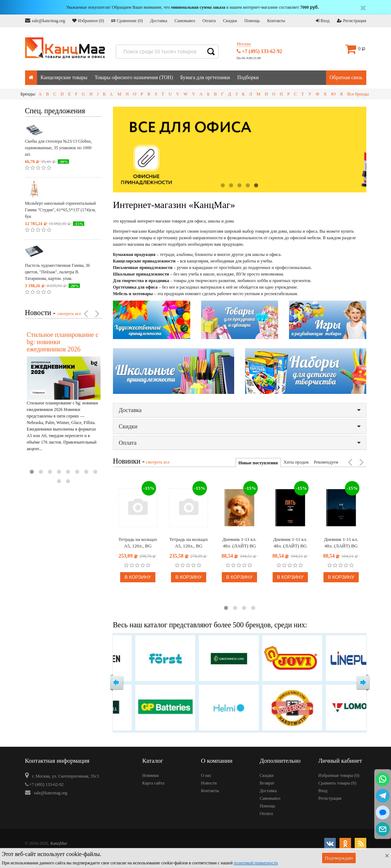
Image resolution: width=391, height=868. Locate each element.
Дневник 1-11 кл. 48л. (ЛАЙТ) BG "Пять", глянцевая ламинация (290, 543)
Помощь (252, 21)
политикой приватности (256, 863)
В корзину (138, 577)
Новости (209, 783)
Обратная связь (346, 78)
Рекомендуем (326, 462)
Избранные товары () (339, 775)
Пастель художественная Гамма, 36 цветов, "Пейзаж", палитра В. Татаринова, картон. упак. (58, 272)
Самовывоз (185, 21)
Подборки (248, 78)
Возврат (267, 783)
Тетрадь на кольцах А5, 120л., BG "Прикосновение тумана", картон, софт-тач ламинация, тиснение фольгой (138, 543)
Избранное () (88, 21)
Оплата (209, 21)
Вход (323, 21)
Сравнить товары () (337, 783)
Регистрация (352, 21)
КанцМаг (59, 843)
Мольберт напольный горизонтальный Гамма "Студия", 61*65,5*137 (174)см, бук (61, 210)
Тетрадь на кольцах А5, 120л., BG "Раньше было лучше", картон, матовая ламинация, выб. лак (189, 543)
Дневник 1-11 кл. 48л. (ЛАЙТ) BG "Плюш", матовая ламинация (239, 543)
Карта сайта (153, 783)
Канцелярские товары (64, 78)
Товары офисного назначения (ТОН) (134, 78)
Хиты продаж (296, 462)
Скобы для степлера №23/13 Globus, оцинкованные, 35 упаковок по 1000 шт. (58, 148)
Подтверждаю (339, 858)
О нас (206, 775)
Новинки (150, 775)
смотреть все (69, 314)
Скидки (230, 21)
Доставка (158, 21)
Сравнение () (127, 21)
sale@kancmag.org (45, 21)
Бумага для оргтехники (205, 78)
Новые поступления (258, 463)
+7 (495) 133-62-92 (259, 51)
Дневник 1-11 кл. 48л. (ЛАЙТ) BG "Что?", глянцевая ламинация (341, 543)
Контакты (276, 21)
